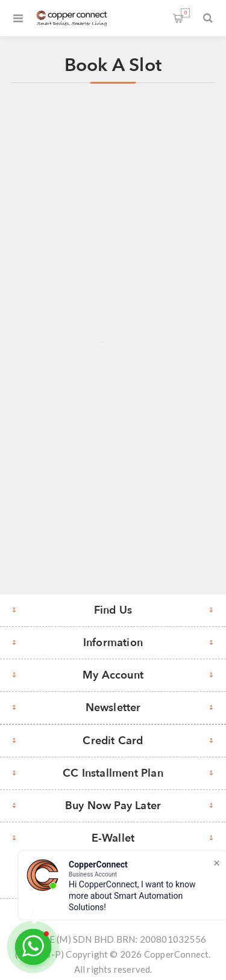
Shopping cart (185, 13)
